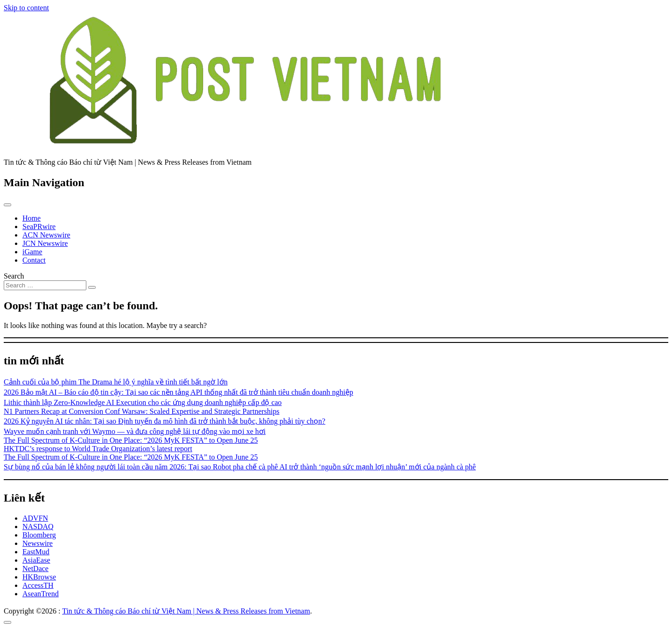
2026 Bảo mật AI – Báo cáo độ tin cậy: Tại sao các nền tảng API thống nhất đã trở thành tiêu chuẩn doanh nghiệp (178, 392)
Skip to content (26, 8)
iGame (32, 252)
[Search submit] (92, 287)
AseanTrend (41, 594)
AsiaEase (36, 560)
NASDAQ (38, 527)
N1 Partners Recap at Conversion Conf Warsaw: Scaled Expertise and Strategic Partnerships (142, 411)
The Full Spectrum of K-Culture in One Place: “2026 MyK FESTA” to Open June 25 (131, 440)
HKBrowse (39, 577)
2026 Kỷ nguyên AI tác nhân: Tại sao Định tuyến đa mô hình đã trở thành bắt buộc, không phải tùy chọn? (164, 421)
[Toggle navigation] (7, 205)
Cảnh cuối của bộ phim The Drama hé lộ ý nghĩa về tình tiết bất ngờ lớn (116, 382)
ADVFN (35, 518)
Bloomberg (39, 535)
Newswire (38, 543)
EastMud (36, 552)
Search (14, 276)
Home (31, 218)
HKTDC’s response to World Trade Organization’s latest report (98, 449)
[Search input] (45, 285)
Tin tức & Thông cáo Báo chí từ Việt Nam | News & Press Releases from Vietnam (186, 611)
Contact (34, 260)
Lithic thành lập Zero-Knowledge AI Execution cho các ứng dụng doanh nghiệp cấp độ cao (143, 402)
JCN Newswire (45, 243)
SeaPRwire (39, 227)
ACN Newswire (46, 235)
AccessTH (38, 585)
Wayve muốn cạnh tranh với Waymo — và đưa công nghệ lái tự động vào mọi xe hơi (135, 431)
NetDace (35, 569)
